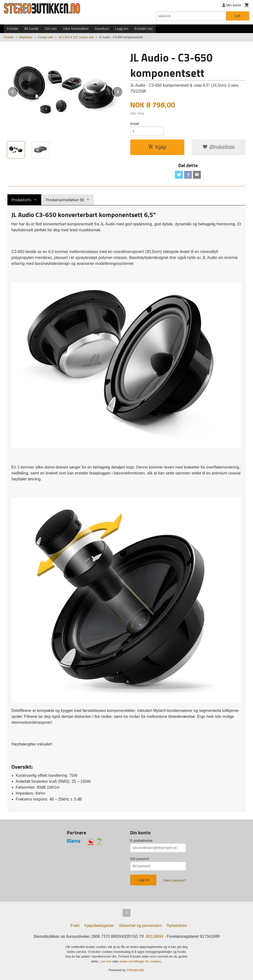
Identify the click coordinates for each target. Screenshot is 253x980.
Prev (18, 91)
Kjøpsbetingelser (99, 926)
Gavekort (102, 29)
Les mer (106, 961)
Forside (12, 29)
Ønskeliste (219, 147)
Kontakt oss (143, 29)
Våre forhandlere (76, 29)
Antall (135, 124)
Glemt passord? (175, 880)
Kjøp (157, 147)
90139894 (155, 936)
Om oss (51, 29)
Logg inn (122, 29)
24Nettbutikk (135, 970)
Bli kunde (32, 29)
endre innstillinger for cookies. (141, 961)
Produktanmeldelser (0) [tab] (65, 200)
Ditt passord (139, 859)
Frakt (75, 926)
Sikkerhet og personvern (140, 926)
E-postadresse (141, 841)
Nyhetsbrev (177, 926)
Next (123, 91)
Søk (238, 16)
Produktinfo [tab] (21, 200)
